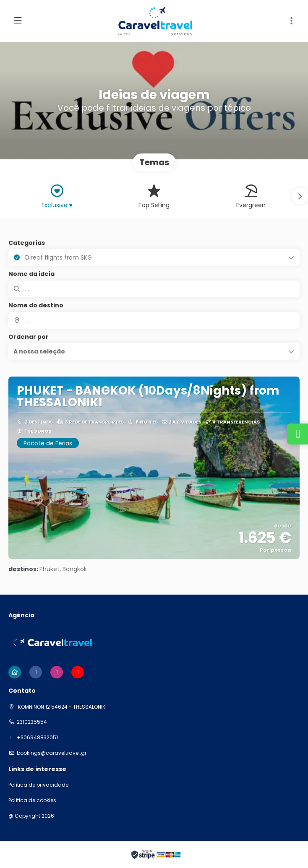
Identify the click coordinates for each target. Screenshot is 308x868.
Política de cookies (32, 800)
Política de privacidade (38, 785)
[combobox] (154, 320)
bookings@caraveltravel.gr (52, 753)
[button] (291, 21)
